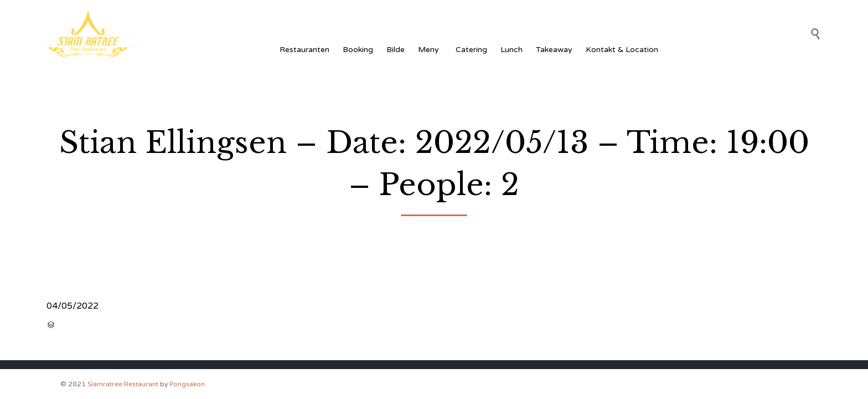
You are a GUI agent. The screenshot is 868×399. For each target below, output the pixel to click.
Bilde (396, 50)
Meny (430, 50)
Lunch (512, 50)
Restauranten (304, 50)
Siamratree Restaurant (123, 384)
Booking (358, 50)
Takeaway (554, 50)
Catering (471, 50)
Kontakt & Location (622, 50)
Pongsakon (187, 384)
